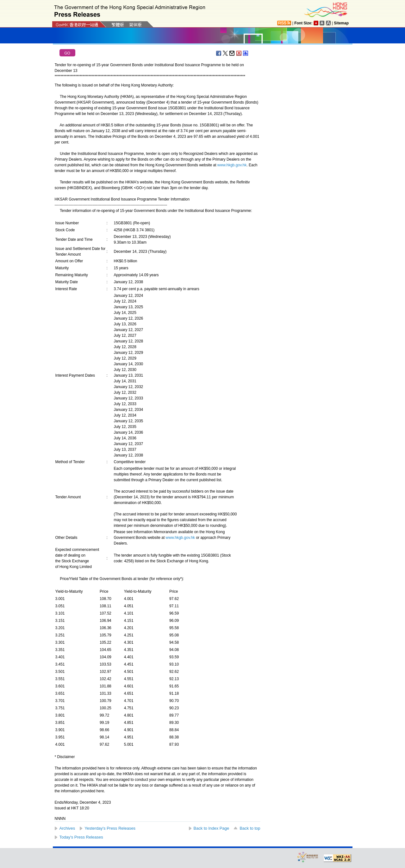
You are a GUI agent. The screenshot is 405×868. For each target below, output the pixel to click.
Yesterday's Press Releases (110, 828)
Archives (67, 828)
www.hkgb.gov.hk (232, 165)
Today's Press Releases (81, 837)
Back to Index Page (212, 828)
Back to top (250, 828)
